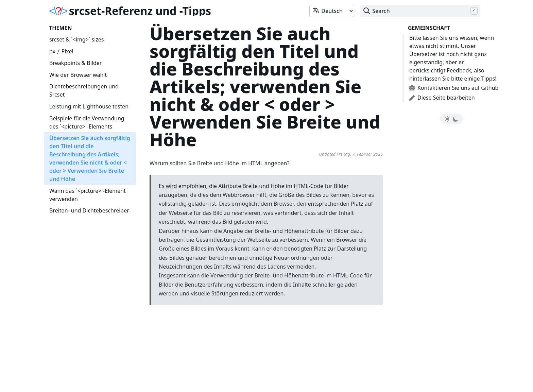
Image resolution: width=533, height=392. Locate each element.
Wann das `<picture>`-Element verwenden (88, 195)
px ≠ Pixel (61, 51)
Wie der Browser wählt (78, 75)
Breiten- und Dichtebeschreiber (89, 210)
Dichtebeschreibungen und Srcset (84, 90)
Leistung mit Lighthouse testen (89, 106)
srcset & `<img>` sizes (77, 39)
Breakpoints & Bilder (75, 63)
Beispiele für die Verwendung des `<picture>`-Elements (87, 122)
